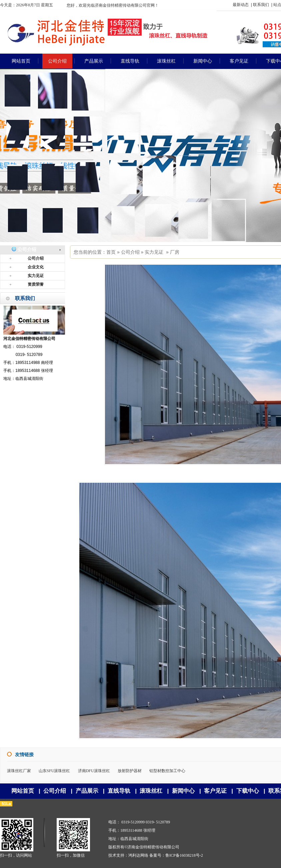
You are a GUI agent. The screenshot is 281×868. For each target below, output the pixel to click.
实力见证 (154, 252)
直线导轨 (119, 791)
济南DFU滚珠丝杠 (94, 771)
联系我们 (261, 5)
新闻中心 (183, 791)
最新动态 (241, 5)
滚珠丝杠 (151, 791)
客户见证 (215, 791)
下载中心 (248, 791)
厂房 (175, 252)
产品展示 (87, 791)
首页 (111, 252)
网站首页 (23, 791)
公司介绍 (130, 252)
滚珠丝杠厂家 (19, 771)
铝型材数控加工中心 (167, 771)
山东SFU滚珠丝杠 (54, 771)
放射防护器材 (130, 771)
